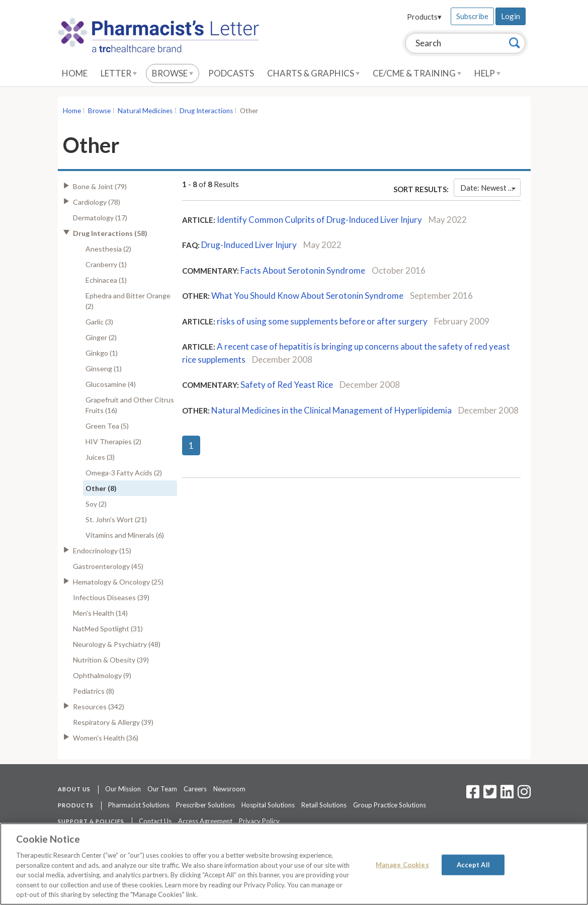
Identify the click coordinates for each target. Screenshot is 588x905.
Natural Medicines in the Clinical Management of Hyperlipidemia (331, 410)
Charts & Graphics (313, 73)
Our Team (162, 789)
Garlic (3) (99, 322)
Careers (195, 789)
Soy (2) (96, 504)
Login (511, 16)
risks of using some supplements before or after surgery (322, 321)
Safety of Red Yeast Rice (287, 385)
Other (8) (101, 488)
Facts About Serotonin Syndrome (303, 270)
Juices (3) (100, 457)
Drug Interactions (206, 111)
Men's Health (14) (100, 613)
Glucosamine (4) (111, 384)
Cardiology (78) (97, 202)
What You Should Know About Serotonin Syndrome (307, 296)
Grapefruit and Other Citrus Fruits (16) (130, 405)
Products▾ (424, 17)
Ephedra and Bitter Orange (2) (128, 301)
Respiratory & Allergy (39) (113, 722)
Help (487, 73)
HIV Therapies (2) (113, 441)
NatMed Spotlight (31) (108, 629)
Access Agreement (205, 821)
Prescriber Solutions (205, 805)
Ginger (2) (101, 337)
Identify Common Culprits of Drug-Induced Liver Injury (319, 220)
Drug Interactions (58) (110, 233)
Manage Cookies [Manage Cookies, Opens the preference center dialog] (402, 864)
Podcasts (231, 73)
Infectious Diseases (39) (111, 597)
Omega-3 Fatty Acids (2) (124, 473)
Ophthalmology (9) (102, 675)
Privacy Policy (259, 821)
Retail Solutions (324, 805)
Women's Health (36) (106, 738)
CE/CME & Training (417, 73)
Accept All (473, 864)
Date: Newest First (490, 188)
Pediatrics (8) (94, 691)
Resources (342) (99, 707)
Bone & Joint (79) (100, 186)
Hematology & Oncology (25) (118, 582)
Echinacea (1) (106, 280)
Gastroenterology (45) (108, 566)
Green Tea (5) (107, 426)
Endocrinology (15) (102, 551)
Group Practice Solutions (390, 805)
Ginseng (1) (104, 368)
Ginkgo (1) (102, 353)
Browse (173, 73)
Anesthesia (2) (108, 249)
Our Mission (123, 789)
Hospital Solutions (268, 805)
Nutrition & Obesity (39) (111, 660)
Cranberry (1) (106, 264)
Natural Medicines (145, 111)
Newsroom (229, 789)
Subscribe (472, 16)
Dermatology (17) (100, 218)
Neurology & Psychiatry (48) (117, 644)
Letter (119, 73)
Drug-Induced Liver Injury (249, 245)
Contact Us (155, 821)
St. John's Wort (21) (116, 519)
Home (75, 73)
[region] (294, 864)
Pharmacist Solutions (139, 805)
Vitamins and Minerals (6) (125, 535)
